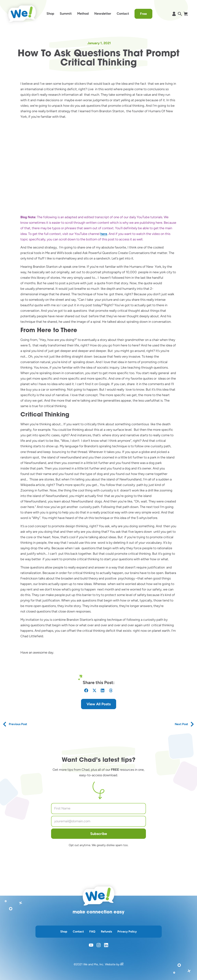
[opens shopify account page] (174, 14)
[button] (86, 691)
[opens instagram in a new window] (99, 945)
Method (83, 14)
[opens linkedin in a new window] (106, 945)
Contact (123, 14)
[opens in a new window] (122, 964)
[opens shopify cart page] (186, 14)
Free (143, 14)
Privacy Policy (127, 931)
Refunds (106, 931)
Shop (50, 14)
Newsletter (103, 14)
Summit (66, 14)
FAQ (92, 931)
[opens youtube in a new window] (91, 945)
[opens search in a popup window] (180, 14)
